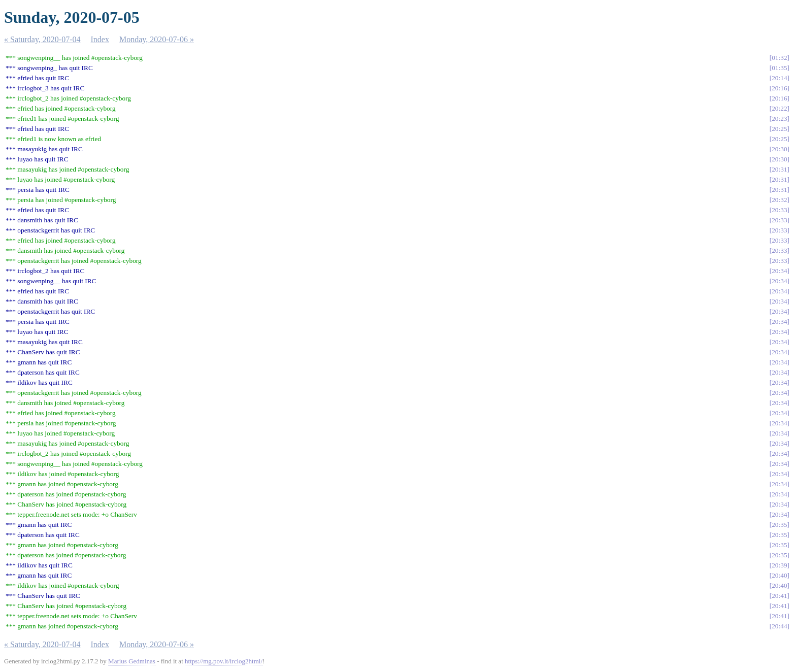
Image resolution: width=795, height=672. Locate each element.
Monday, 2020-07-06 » (157, 39)
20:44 (779, 626)
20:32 (779, 200)
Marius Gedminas (132, 661)
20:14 (779, 78)
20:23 (779, 119)
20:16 (779, 88)
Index (100, 39)
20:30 (779, 149)
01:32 (779, 58)
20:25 (779, 129)
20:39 (779, 565)
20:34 (779, 271)
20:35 (779, 525)
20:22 (779, 108)
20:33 (779, 210)
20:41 (779, 596)
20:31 (779, 169)
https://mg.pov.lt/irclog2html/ (224, 661)
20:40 (779, 575)
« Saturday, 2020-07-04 (42, 39)
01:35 (779, 68)
